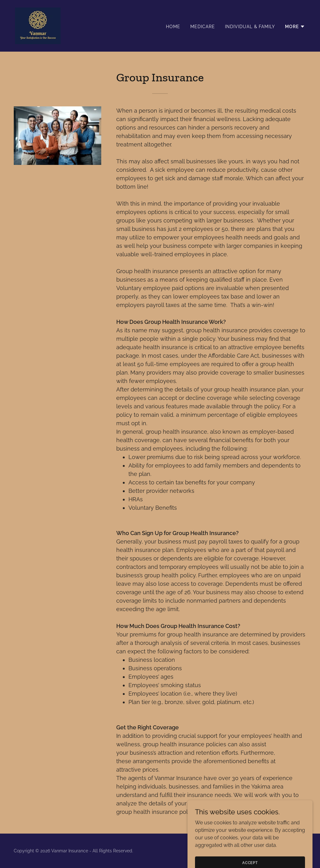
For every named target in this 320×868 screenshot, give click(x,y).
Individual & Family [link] (250, 27)
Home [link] (173, 27)
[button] (295, 27)
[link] (38, 26)
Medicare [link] (203, 27)
